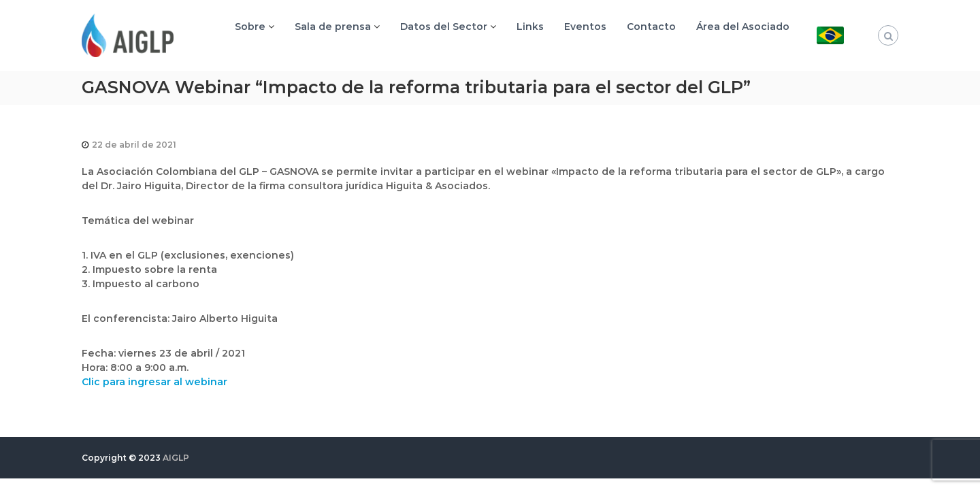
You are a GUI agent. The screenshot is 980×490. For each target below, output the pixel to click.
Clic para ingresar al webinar (154, 382)
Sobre (250, 27)
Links (530, 27)
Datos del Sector (444, 27)
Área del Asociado (743, 27)
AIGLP (176, 458)
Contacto (651, 27)
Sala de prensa (333, 27)
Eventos (585, 27)
